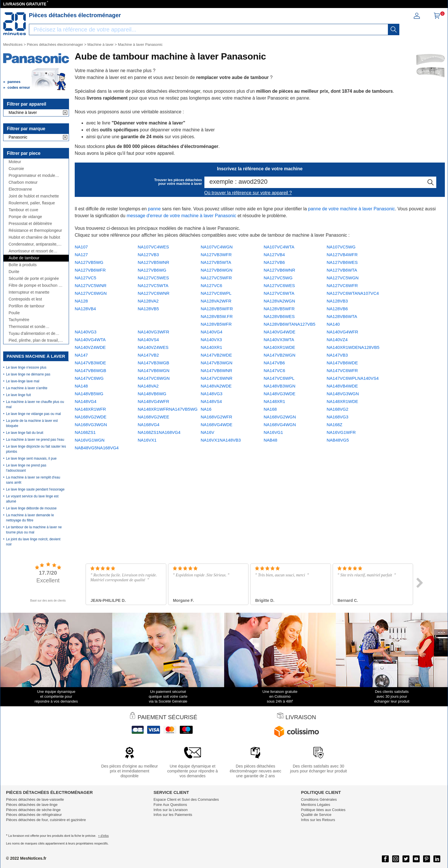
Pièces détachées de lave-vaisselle (35, 799)
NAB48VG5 (338, 440)
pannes (14, 82)
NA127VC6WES (279, 285)
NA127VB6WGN (217, 270)
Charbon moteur (23, 182)
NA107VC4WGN (217, 247)
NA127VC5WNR (91, 285)
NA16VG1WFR (341, 432)
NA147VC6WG (89, 378)
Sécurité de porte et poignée (34, 279)
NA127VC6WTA (279, 293)
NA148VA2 (148, 386)
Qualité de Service (316, 815)
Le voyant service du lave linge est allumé (32, 499)
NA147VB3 (337, 355)
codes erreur (19, 87)
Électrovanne (20, 189)
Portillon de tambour (26, 306)
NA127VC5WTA (153, 285)
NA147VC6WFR (342, 370)
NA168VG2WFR (216, 417)
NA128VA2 (148, 301)
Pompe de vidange (25, 217)
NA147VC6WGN (154, 378)
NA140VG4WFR (342, 332)
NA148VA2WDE (216, 386)
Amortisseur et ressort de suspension (31, 251)
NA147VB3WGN (217, 363)
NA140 (333, 324)
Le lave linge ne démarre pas (28, 374)
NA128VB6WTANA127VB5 (290, 324)
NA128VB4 (85, 309)
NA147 (81, 355)
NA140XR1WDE (279, 347)
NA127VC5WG (278, 278)
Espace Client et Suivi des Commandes (186, 799)
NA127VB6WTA (342, 270)
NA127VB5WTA (216, 262)
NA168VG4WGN (280, 425)
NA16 (206, 409)
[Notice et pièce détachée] (15, 24)
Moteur (15, 162)
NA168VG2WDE (91, 417)
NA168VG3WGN (91, 425)
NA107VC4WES (153, 247)
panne (154, 209)
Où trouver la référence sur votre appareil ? (248, 193)
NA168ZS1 (85, 432)
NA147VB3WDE (90, 363)
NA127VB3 (148, 255)
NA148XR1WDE (342, 401)
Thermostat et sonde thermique (27, 327)
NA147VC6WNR (217, 378)
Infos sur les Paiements (173, 815)
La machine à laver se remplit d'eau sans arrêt (33, 480)
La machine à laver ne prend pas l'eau (35, 440)
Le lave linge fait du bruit (25, 433)
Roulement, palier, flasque (32, 203)
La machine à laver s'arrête (27, 388)
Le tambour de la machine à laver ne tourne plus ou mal (34, 530)
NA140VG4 (212, 332)
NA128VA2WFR (216, 301)
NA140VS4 (148, 340)
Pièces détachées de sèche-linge (33, 810)
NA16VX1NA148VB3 (221, 440)
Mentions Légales (315, 805)
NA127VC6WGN (91, 293)
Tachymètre (19, 320)
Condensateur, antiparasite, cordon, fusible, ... (33, 244)
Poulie (14, 313)
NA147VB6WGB (90, 370)
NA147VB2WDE (216, 355)
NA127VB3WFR (216, 255)
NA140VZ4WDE (90, 347)
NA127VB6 (274, 262)
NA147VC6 (274, 370)
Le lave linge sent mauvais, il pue (31, 458)
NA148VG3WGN (343, 394)
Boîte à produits (23, 265)
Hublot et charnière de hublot (34, 237)
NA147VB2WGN (280, 355)
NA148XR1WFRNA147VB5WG (168, 409)
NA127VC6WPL (216, 293)
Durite (14, 272)
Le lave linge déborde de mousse (31, 508)
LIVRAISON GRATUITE (25, 4)
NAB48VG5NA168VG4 (97, 448)
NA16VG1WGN (90, 440)
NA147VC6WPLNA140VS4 (353, 378)
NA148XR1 (274, 401)
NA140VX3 (211, 340)
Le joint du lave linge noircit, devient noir (33, 542)
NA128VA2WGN (279, 301)
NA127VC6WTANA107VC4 (353, 293)
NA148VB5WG (89, 394)
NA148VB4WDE (342, 386)
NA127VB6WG (152, 270)
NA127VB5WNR (153, 262)
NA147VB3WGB (153, 363)
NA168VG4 (149, 425)
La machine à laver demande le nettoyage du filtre (30, 518)
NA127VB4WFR (342, 255)
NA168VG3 (338, 417)
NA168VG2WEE (153, 417)
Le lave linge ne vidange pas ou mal (33, 414)
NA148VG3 (212, 394)
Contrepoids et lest (25, 299)
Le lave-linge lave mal (23, 381)
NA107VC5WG (341, 247)
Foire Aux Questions (170, 805)
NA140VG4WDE (280, 332)
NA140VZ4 (337, 340)
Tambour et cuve (23, 210)
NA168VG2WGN (280, 417)
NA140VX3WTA (279, 340)
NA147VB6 (274, 363)
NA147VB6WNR (216, 370)
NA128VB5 (148, 309)
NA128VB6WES (279, 316)
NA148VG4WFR (153, 401)
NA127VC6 (211, 285)
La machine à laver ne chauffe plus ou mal (35, 404)
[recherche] (394, 29)
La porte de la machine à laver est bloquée (32, 423)
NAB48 (271, 440)
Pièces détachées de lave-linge (32, 805)
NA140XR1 (211, 347)
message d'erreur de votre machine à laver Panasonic (181, 216)
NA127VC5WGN (343, 278)
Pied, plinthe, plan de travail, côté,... (34, 340)
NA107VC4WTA (279, 247)
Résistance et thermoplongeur (35, 231)
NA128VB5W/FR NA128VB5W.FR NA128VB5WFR (217, 316)
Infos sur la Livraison (170, 810)
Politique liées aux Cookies (323, 810)
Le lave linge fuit (18, 395)
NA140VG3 (86, 332)
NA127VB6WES (342, 262)
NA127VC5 (85, 278)
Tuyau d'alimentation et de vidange (32, 334)
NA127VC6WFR (342, 285)
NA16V (208, 432)
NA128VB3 (337, 301)
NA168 (270, 409)
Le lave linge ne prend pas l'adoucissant (26, 468)
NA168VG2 (338, 409)
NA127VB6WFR (90, 270)
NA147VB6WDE (342, 363)
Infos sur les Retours (318, 820)
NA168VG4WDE (217, 425)
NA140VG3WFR (153, 332)
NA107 (81, 247)
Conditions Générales (319, 799)
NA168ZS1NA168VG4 (159, 432)
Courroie (16, 169)
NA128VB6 (337, 309)
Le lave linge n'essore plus (26, 367)
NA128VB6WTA (342, 316)
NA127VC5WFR (216, 278)
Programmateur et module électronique (32, 176)
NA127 (81, 255)
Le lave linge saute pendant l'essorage (35, 489)
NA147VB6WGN (154, 370)
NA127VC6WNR (154, 293)
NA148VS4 (211, 401)
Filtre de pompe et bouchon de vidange (36, 285)
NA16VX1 (147, 440)
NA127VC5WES (153, 278)
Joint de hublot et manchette (34, 196)
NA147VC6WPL (279, 378)
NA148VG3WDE (280, 394)
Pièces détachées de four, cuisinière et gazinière (46, 820)
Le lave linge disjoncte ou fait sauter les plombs (36, 449)
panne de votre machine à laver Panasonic (351, 209)
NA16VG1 (273, 432)
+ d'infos (103, 836)
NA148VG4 (86, 401)
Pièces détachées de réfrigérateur (34, 815)
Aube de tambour (24, 258)
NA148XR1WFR (90, 409)
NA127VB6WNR (279, 270)
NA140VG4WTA (90, 340)
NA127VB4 (274, 255)
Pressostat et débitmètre (30, 224)
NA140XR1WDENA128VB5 (353, 347)
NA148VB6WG (152, 394)
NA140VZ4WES (153, 347)
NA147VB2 (148, 355)
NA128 (81, 301)
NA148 (81, 386)
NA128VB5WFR (279, 309)
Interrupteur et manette (29, 292)
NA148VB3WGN (280, 386)
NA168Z (334, 425)
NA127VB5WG (89, 262)
